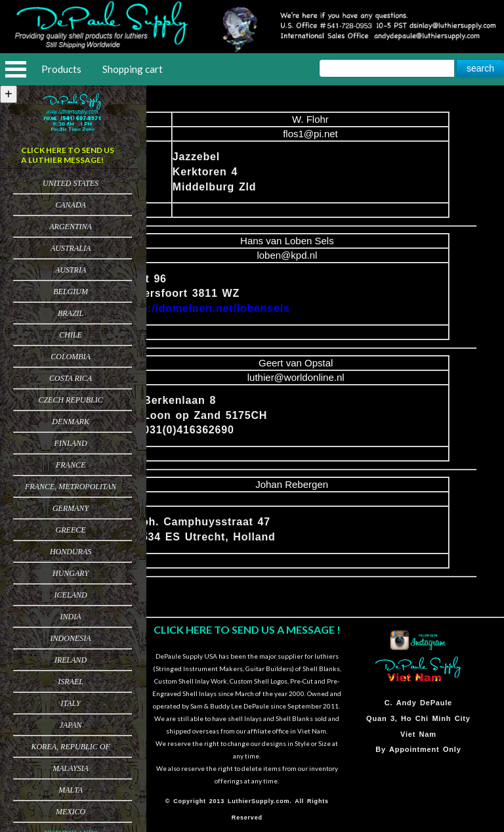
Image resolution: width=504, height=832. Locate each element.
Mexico (71, 812)
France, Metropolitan (71, 487)
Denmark (71, 422)
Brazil (71, 313)
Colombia (71, 357)
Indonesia (71, 638)
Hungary (71, 573)
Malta (71, 790)
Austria (71, 270)
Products (61, 69)
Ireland (71, 660)
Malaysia (71, 768)
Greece (71, 530)
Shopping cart (133, 69)
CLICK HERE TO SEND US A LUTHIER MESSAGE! (68, 155)
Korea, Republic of (70, 747)
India (71, 617)
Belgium (71, 292)
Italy (70, 703)
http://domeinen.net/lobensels (208, 308)
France (71, 465)
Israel (71, 682)
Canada (71, 205)
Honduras (71, 552)
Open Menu (16, 69)
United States (71, 183)
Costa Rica (71, 378)
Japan (71, 725)
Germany (71, 508)
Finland (71, 443)
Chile (71, 335)
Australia (71, 248)
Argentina (71, 227)
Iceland (71, 595)
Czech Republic (70, 400)
